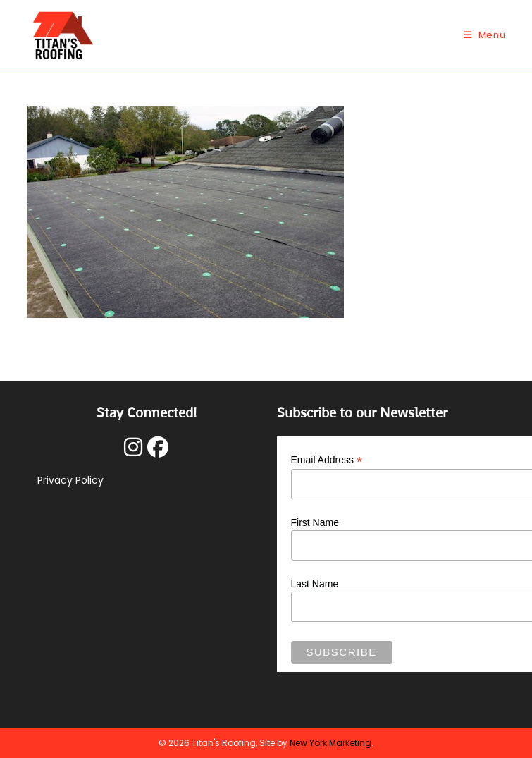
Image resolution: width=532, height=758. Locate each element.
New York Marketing (330, 743)
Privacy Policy (70, 480)
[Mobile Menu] (485, 35)
